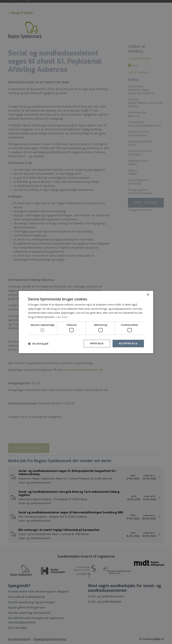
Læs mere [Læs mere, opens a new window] (62, 317)
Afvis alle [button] (97, 343)
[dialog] (86, 322)
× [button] (148, 295)
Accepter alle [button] (128, 343)
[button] (38, 344)
